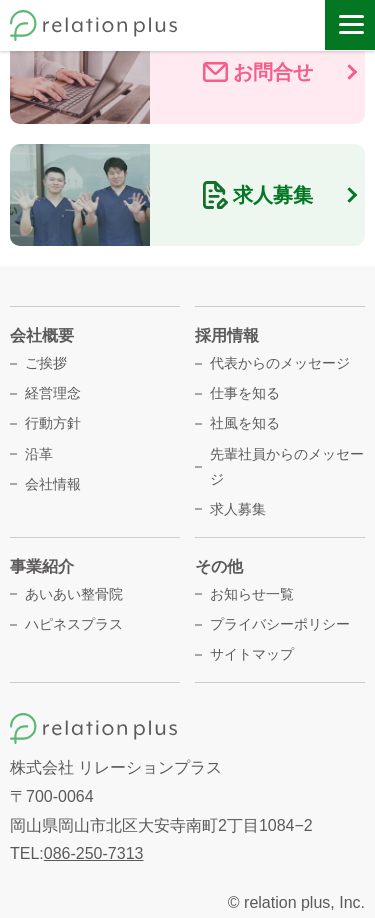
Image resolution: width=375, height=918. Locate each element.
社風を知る (245, 423)
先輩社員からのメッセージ (287, 466)
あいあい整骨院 (74, 594)
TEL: (76, 853)
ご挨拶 (46, 363)
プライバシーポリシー (280, 624)
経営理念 (53, 393)
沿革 (39, 454)
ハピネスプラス (74, 624)
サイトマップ (252, 654)
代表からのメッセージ (280, 363)
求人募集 (238, 509)
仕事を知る (245, 393)
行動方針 (53, 423)
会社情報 (53, 484)
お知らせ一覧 (252, 594)
